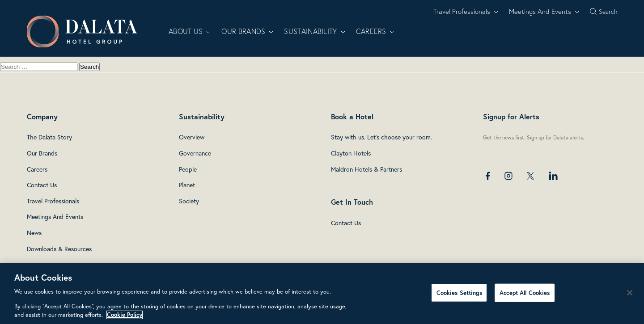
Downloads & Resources (59, 249)
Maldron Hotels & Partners (366, 169)
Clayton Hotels (351, 153)
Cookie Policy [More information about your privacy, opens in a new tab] (125, 315)
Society (189, 201)
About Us (190, 31)
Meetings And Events (544, 11)
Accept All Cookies (525, 292)
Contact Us (42, 185)
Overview (192, 137)
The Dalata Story (49, 137)
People (188, 169)
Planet (187, 185)
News (34, 233)
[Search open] (604, 12)
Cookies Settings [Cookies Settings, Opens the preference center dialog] (459, 292)
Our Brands (247, 31)
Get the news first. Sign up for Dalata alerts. (534, 137)
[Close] (630, 293)
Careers (375, 31)
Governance (195, 153)
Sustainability (314, 31)
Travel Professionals (466, 11)
